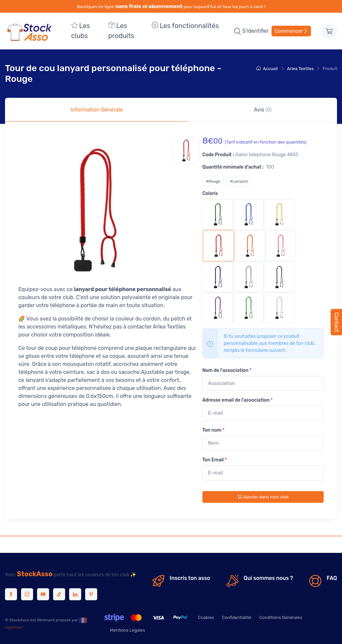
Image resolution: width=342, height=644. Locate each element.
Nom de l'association (227, 370)
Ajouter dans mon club (263, 497)
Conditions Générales (281, 617)
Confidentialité (236, 617)
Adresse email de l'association (238, 400)
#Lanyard (239, 181)
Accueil (267, 69)
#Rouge (213, 181)
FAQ (332, 578)
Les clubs (80, 31)
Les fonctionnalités (185, 26)
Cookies (206, 617)
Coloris (210, 193)
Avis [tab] (263, 110)
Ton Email (215, 460)
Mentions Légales (127, 630)
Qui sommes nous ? (269, 578)
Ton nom (214, 430)
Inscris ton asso (190, 578)
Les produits (121, 31)
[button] (237, 31)
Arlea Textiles (301, 69)
